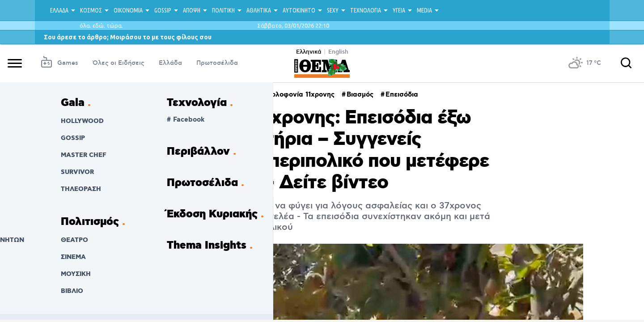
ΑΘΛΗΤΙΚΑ (259, 10)
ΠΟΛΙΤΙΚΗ (223, 10)
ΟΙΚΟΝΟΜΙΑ (128, 10)
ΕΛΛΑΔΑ (59, 10)
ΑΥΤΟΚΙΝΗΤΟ (299, 10)
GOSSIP (163, 10)
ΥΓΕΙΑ (399, 10)
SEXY (333, 10)
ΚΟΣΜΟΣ (91, 10)
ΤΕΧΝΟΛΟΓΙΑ (366, 10)
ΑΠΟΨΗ (192, 10)
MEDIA (424, 10)
